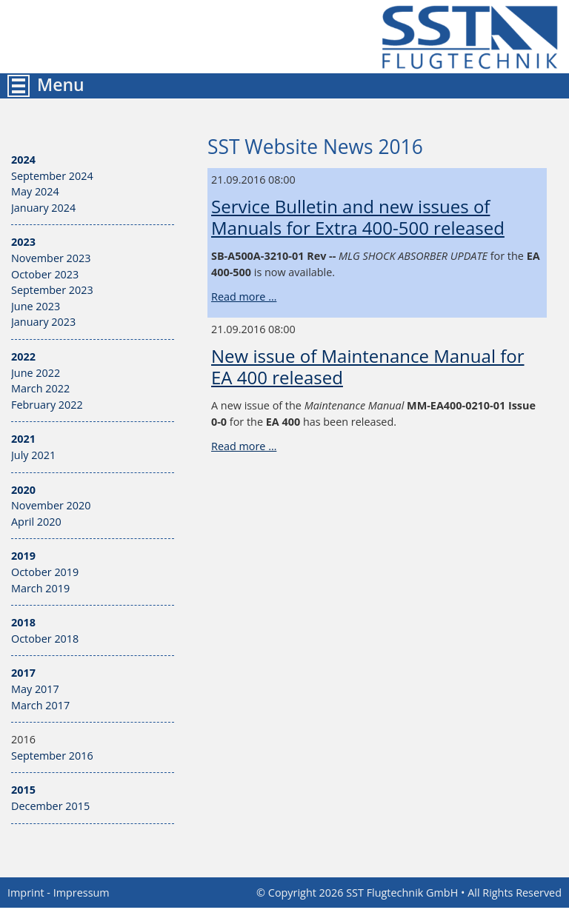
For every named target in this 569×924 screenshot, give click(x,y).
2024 (23, 160)
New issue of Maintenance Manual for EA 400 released (368, 366)
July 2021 (33, 455)
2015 (23, 790)
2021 (23, 439)
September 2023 (52, 290)
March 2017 (40, 705)
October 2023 (45, 274)
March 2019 (40, 588)
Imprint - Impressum (59, 893)
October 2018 (45, 639)
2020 (23, 490)
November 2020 (51, 505)
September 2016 (52, 756)
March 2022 (40, 388)
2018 (23, 622)
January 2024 (43, 208)
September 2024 (52, 176)
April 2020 (36, 522)
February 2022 (47, 405)
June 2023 (36, 306)
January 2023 (43, 322)
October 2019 (45, 572)
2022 (23, 356)
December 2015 (50, 806)
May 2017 (35, 689)
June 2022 (36, 373)
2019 (23, 556)
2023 (23, 242)
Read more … (244, 297)
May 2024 (35, 191)
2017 (23, 673)
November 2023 (51, 258)
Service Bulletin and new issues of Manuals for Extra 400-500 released (358, 217)
